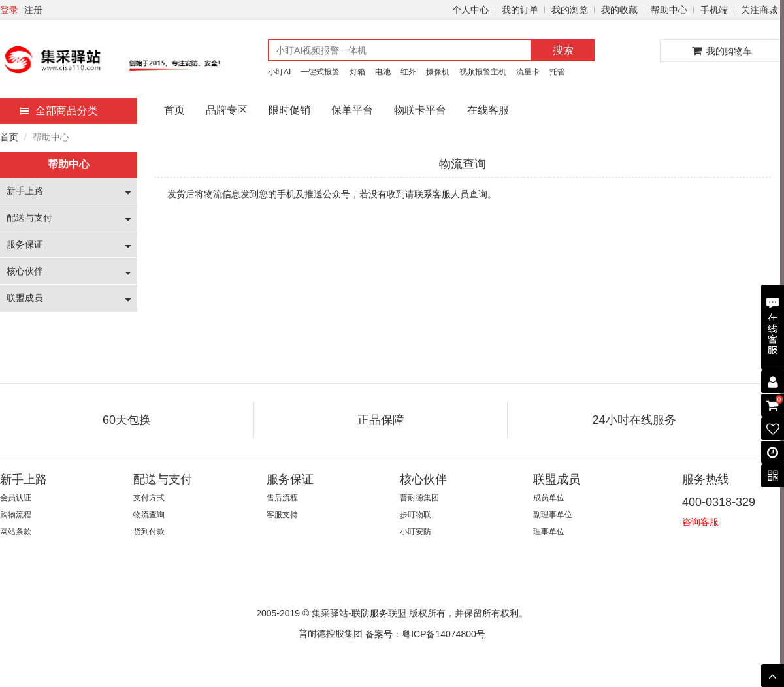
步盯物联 (416, 515)
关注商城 (759, 10)
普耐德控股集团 (331, 633)
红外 (408, 72)
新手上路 (25, 191)
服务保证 (25, 244)
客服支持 (282, 515)
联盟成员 (25, 298)
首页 (174, 110)
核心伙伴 (25, 271)
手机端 (714, 10)
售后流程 (282, 498)
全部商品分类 (59, 111)
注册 (33, 10)
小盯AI (279, 72)
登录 (9, 10)
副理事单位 (553, 515)
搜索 (563, 50)
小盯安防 (416, 532)
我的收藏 (619, 10)
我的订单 (520, 10)
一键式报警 (320, 72)
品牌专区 (227, 110)
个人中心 (470, 10)
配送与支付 (29, 217)
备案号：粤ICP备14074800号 (425, 634)
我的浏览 (570, 10)
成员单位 (549, 498)
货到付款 (149, 532)
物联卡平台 (420, 110)
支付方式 (149, 498)
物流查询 (149, 515)
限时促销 (289, 110)
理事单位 (549, 532)
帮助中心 (669, 10)
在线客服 (488, 110)
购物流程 (16, 515)
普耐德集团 (419, 498)
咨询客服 (700, 522)
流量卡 (528, 72)
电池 (383, 72)
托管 (557, 72)
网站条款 (16, 532)
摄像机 (438, 72)
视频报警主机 (483, 72)
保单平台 (352, 110)
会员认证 (16, 498)
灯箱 (357, 72)
